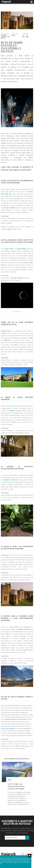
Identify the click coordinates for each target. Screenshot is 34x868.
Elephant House (6, 360)
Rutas (13, 35)
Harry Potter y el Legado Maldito (16, 249)
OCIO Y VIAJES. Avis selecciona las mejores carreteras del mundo (16, 786)
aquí (9, 229)
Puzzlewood (5, 555)
